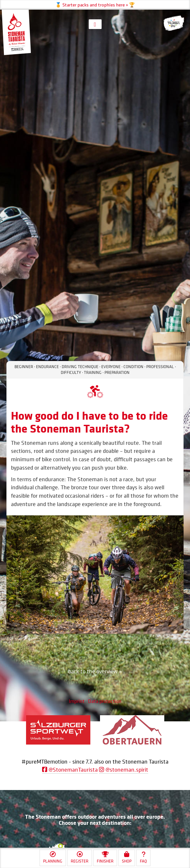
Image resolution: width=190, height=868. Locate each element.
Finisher (105, 858)
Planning (53, 858)
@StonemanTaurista (70, 770)
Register (80, 858)
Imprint (77, 701)
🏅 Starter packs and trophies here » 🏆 (95, 5)
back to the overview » (95, 671)
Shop (127, 858)
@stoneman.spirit (124, 770)
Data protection (105, 701)
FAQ (143, 858)
